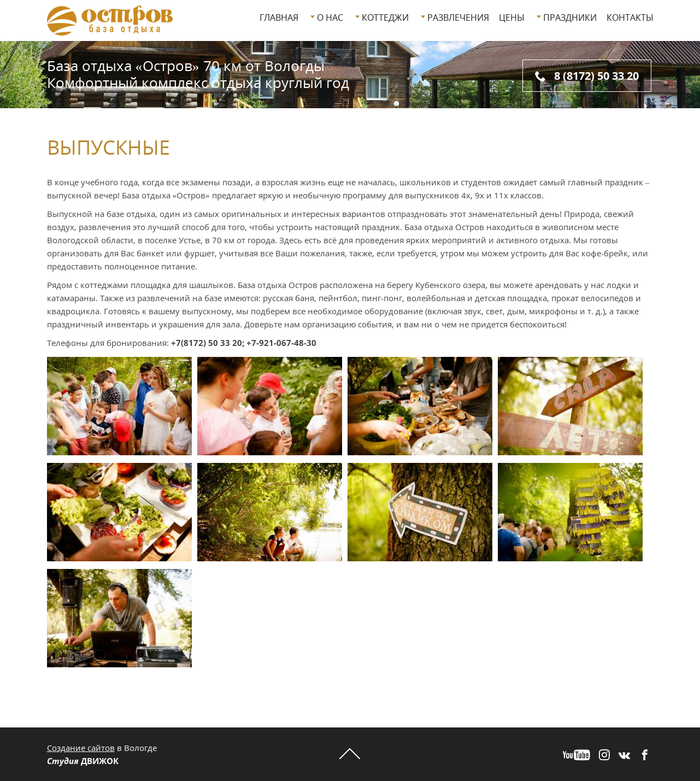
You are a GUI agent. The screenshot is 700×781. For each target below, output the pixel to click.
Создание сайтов (81, 748)
